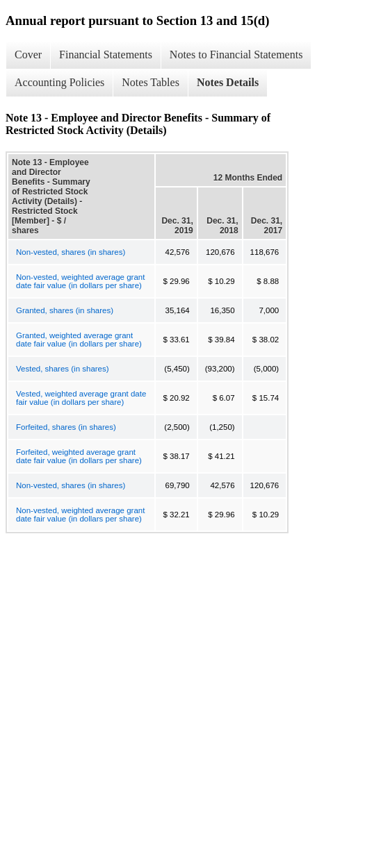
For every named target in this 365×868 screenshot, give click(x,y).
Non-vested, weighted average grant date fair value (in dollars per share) (80, 281)
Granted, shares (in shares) (65, 310)
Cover (28, 55)
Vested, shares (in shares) (63, 369)
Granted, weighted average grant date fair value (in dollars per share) (79, 340)
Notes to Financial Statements (236, 55)
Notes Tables (151, 82)
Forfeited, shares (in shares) (66, 427)
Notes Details (228, 82)
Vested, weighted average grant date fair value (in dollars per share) (81, 398)
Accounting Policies (59, 82)
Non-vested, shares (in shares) (71, 252)
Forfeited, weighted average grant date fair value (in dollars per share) (79, 456)
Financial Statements (106, 55)
